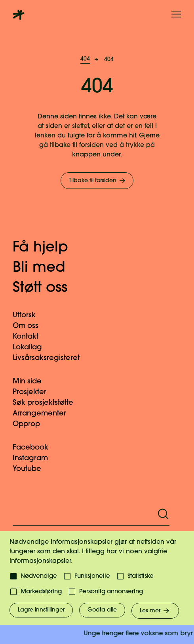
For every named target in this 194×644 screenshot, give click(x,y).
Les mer (155, 611)
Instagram (35, 458)
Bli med (47, 268)
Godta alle (102, 610)
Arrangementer (44, 414)
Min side (32, 382)
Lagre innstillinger (41, 610)
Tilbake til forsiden (98, 181)
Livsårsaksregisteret (51, 358)
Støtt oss (48, 288)
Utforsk (29, 315)
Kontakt (30, 337)
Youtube (32, 469)
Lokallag (32, 348)
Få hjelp (48, 248)
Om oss (30, 326)
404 (85, 59)
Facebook (35, 448)
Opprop (31, 424)
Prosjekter (34, 392)
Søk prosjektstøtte (48, 403)
